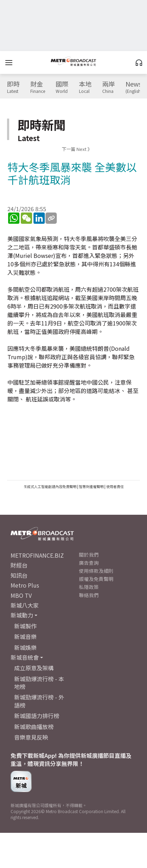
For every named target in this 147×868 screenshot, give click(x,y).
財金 (38, 87)
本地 (85, 87)
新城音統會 (25, 657)
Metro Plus (25, 585)
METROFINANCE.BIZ (37, 555)
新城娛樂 (25, 647)
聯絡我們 (89, 595)
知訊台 (19, 575)
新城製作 (25, 626)
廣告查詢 (89, 563)
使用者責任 (115, 486)
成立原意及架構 (34, 668)
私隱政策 (89, 587)
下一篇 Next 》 (77, 149)
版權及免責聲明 (96, 579)
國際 (62, 87)
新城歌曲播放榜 (34, 727)
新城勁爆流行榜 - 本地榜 (39, 683)
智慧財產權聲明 (91, 486)
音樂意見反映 (31, 737)
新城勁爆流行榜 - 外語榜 (39, 701)
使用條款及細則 (96, 571)
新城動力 (22, 615)
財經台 (19, 565)
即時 (13, 87)
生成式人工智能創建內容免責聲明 (50, 486)
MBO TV (21, 595)
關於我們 (89, 555)
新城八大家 (25, 605)
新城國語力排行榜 (37, 716)
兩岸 (109, 87)
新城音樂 (25, 636)
